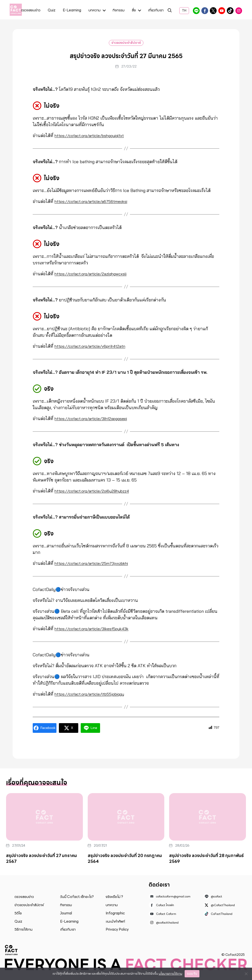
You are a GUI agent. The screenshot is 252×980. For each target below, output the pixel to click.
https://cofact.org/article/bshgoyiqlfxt (93, 135)
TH (184, 11)
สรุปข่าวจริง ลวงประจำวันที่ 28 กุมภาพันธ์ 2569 (206, 858)
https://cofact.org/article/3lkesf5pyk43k (96, 629)
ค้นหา (170, 11)
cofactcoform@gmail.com (173, 896)
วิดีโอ (18, 913)
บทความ (94, 11)
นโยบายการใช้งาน (170, 974)
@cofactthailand (239, 11)
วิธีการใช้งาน (24, 929)
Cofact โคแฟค (205, 11)
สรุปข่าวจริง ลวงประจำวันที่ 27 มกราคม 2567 (42, 858)
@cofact (196, 11)
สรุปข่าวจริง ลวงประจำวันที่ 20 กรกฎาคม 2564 (125, 858)
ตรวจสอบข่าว (31, 11)
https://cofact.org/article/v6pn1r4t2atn (94, 346)
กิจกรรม (119, 11)
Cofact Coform (222, 11)
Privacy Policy (117, 929)
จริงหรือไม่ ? (114, 897)
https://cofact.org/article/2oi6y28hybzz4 (96, 491)
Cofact (11, 950)
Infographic (115, 913)
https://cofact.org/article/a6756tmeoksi (95, 201)
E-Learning (72, 11)
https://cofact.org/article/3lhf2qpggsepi (95, 418)
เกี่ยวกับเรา (156, 11)
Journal (66, 913)
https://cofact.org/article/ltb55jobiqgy (93, 694)
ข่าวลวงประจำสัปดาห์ (126, 43)
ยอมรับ (192, 974)
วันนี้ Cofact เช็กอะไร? (77, 897)
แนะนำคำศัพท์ (115, 921)
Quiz (52, 11)
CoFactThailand (230, 11)
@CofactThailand (213, 11)
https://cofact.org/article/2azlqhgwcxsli (95, 274)
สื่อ (134, 11)
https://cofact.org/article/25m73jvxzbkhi (96, 563)
